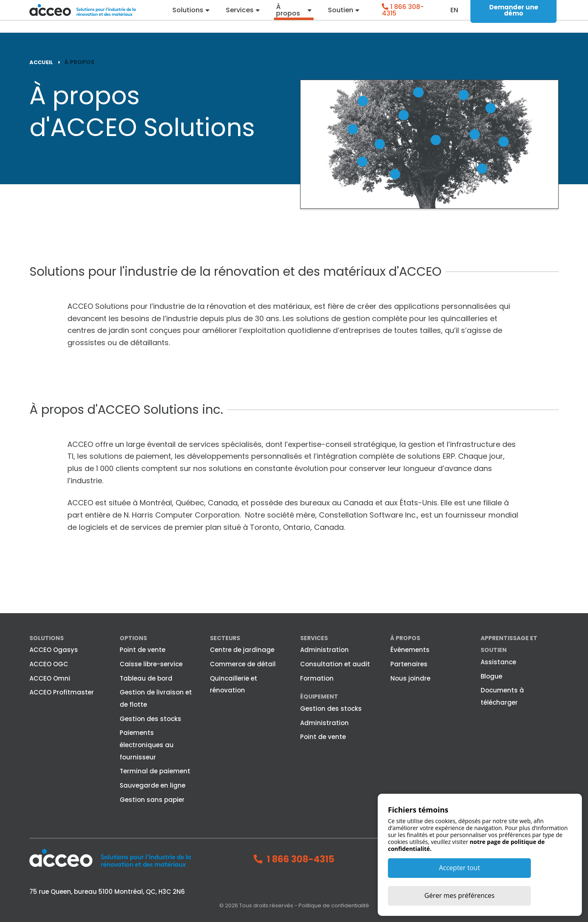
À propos (289, 16)
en (455, 16)
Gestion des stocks (150, 718)
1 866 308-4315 (404, 16)
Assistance (498, 662)
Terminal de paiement (155, 771)
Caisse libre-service (151, 664)
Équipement (319, 696)
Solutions (188, 16)
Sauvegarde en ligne (153, 785)
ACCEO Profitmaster (62, 692)
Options (133, 638)
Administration (324, 649)
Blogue (491, 676)
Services (240, 16)
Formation (317, 678)
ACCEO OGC (49, 664)
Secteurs (225, 638)
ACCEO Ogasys (54, 649)
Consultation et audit (335, 664)
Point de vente (143, 649)
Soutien (341, 16)
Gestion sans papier (152, 799)
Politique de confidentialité (334, 905)
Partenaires (409, 664)
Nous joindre (410, 678)
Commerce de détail (243, 664)
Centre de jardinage (242, 649)
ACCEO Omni (50, 678)
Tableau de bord (146, 678)
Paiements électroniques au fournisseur (147, 744)
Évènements (410, 649)
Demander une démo (514, 16)
